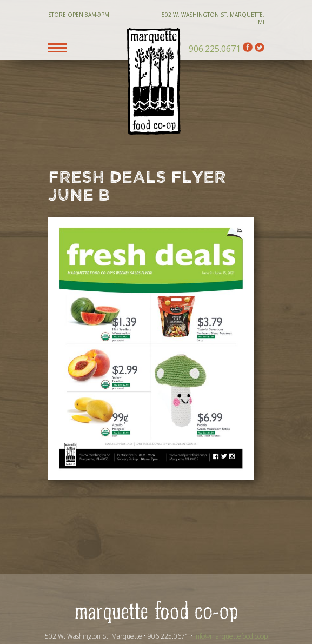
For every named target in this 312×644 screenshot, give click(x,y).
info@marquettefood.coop (231, 636)
